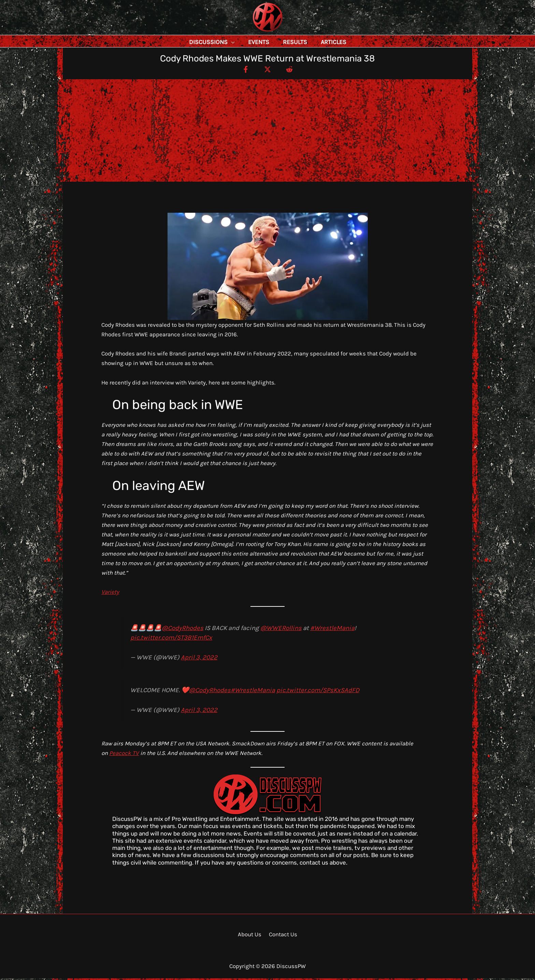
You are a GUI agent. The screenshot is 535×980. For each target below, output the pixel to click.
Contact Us (282, 936)
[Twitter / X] (267, 71)
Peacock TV (124, 755)
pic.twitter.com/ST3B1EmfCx (171, 639)
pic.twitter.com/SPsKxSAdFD (318, 692)
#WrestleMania (332, 630)
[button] (246, 42)
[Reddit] (292, 71)
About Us (250, 936)
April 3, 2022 (199, 659)
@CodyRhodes (183, 630)
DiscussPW (254, 32)
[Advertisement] (267, 132)
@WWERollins (281, 630)
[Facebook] (243, 71)
